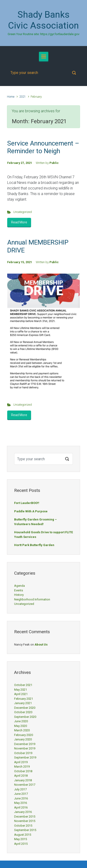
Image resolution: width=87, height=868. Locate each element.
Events (19, 590)
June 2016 (21, 798)
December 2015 (25, 817)
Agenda (19, 586)
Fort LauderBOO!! (27, 503)
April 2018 (21, 776)
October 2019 (23, 753)
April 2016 (21, 807)
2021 (23, 97)
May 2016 (21, 803)
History (19, 595)
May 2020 (21, 726)
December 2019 (25, 744)
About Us (41, 644)
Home (11, 97)
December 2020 (25, 708)
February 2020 (24, 735)
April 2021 (21, 694)
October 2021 (23, 685)
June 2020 (21, 721)
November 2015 (25, 821)
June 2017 (21, 794)
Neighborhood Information (32, 599)
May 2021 (21, 690)
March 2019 (22, 767)
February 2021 (24, 699)
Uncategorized (23, 212)
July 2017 (20, 789)
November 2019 (25, 748)
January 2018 (23, 780)
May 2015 (21, 839)
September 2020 (25, 717)
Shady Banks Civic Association (43, 20)
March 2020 (22, 730)
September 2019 (25, 757)
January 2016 (23, 812)
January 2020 (23, 739)
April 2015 (21, 844)
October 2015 (23, 826)
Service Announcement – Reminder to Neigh (43, 147)
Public (54, 163)
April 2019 (21, 762)
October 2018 (23, 771)
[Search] (43, 73)
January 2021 (23, 703)
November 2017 (25, 785)
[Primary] (44, 56)
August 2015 (23, 835)
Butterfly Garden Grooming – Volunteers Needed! (35, 522)
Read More (19, 222)
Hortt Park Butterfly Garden (34, 545)
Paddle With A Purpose (31, 511)
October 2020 (23, 712)
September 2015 (25, 830)
